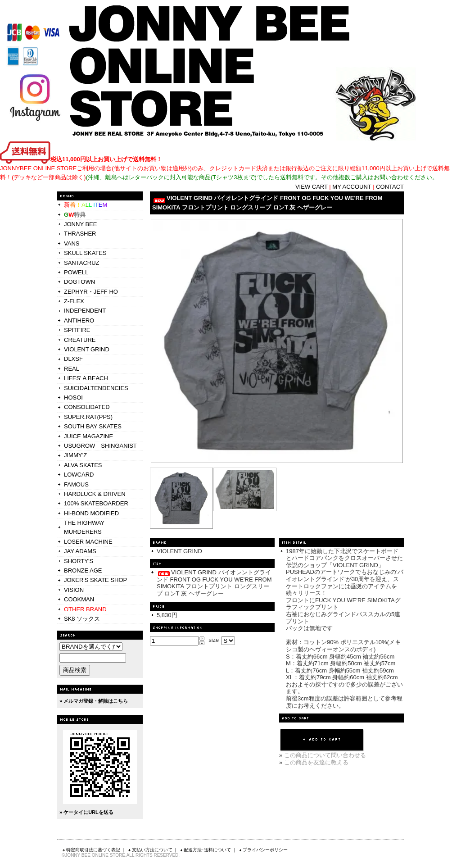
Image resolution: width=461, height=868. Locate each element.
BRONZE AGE (83, 570)
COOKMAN (79, 599)
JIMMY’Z (75, 455)
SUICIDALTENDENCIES (96, 388)
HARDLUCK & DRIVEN (95, 494)
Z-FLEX (74, 301)
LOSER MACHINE (88, 542)
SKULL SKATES (85, 253)
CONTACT (390, 187)
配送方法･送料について (205, 850)
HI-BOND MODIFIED (91, 513)
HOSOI (73, 398)
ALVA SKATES (83, 465)
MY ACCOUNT (352, 187)
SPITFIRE (77, 330)
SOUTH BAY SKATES (93, 426)
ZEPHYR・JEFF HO (91, 292)
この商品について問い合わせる (325, 755)
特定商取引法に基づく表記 (91, 850)
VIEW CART (312, 187)
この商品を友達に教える (316, 762)
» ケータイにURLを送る (86, 812)
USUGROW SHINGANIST (100, 446)
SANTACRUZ (81, 263)
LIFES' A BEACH (86, 378)
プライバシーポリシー (263, 850)
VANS (72, 243)
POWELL (76, 272)
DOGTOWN (79, 282)
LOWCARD (79, 475)
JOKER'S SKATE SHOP (95, 580)
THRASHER (80, 234)
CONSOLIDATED (87, 407)
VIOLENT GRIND (87, 349)
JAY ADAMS (80, 551)
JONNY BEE (80, 224)
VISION (74, 590)
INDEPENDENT (85, 311)
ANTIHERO (79, 320)
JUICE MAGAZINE (88, 436)
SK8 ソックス (82, 619)
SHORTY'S (79, 561)
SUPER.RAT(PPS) (88, 417)
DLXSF (73, 359)
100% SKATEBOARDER (96, 503)
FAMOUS (76, 484)
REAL (72, 369)
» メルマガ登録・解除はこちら (94, 701)
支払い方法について (150, 850)
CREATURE (80, 340)
